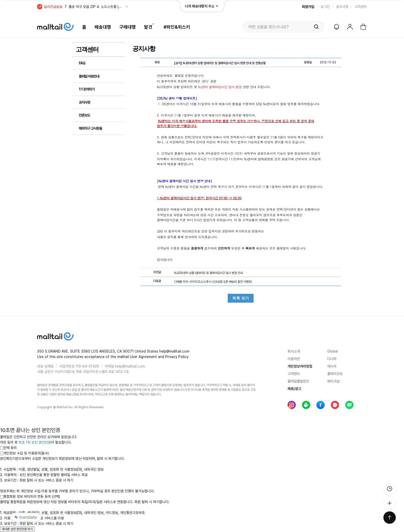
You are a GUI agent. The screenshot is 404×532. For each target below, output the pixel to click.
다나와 (332, 359)
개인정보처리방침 (300, 366)
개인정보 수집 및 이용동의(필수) (24, 453)
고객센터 (361, 7)
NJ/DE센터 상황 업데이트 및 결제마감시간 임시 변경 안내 (208, 273)
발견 (148, 27)
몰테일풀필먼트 (298, 381)
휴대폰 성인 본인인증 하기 (17, 529)
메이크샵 (333, 381)
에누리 (332, 366)
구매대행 (128, 27)
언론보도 (85, 115)
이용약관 (294, 359)
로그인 (325, 7)
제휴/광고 (294, 389)
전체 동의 (8, 448)
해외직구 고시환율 (90, 128)
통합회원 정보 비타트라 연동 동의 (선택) (30, 496)
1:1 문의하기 (87, 89)
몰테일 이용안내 (89, 76)
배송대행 (103, 27)
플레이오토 (335, 374)
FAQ (82, 63)
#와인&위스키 (177, 27)
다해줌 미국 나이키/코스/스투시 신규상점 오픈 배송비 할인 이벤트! (213, 282)
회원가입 (308, 7)
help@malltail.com (130, 366)
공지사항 (342, 7)
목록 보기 (241, 298)
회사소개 (294, 351)
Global (333, 351)
